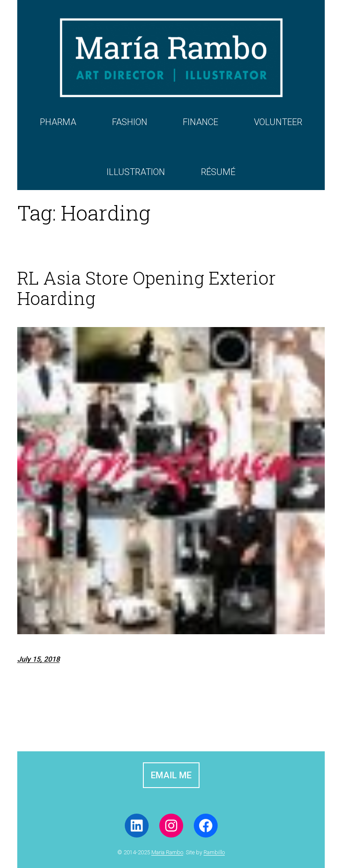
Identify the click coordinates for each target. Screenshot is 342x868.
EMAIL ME (171, 775)
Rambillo (214, 852)
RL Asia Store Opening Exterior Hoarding (146, 288)
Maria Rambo (167, 852)
